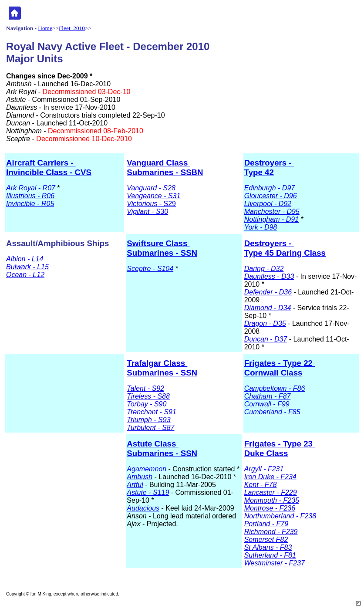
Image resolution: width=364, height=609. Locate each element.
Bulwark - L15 (27, 267)
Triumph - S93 (148, 420)
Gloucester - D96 (271, 196)
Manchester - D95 (272, 211)
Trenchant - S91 (152, 412)
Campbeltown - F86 (275, 388)
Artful (135, 485)
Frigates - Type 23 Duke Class (280, 448)
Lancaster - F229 (271, 492)
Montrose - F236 (270, 508)
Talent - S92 (145, 388)
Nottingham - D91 (271, 219)
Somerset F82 (266, 540)
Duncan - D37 (266, 339)
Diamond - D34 (268, 308)
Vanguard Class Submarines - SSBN (165, 167)
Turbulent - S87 (150, 428)
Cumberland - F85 (272, 412)
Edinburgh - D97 (270, 188)
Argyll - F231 (264, 469)
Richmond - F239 (271, 532)
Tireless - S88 (148, 396)
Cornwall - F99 (267, 404)
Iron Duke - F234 (270, 477)
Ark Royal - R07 (31, 188)
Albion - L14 (25, 259)
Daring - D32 (264, 269)
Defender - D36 (268, 292)
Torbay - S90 (147, 404)
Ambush (140, 477)
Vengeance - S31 (153, 196)
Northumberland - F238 (280, 516)
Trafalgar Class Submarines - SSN (162, 368)
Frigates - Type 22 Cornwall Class (280, 368)
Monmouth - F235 (272, 500)
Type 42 (259, 172)
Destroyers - (269, 163)
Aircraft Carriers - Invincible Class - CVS (49, 167)
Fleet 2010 (72, 28)
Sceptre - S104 (150, 269)
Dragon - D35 (265, 323)
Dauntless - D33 (269, 276)
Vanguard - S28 (151, 188)
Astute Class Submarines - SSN (162, 448)
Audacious (143, 508)
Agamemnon (147, 469)
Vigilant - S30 (147, 211)
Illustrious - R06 (30, 196)
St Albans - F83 (268, 547)
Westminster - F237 (275, 563)
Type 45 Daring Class (285, 253)
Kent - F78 (261, 485)
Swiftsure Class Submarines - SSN (162, 248)
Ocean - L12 (25, 275)
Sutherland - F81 (270, 555)
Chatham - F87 (268, 396)
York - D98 (261, 227)
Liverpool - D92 (268, 204)
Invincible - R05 (30, 204)
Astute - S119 (148, 492)
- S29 (151, 204)
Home (45, 28)
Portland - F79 (266, 524)
